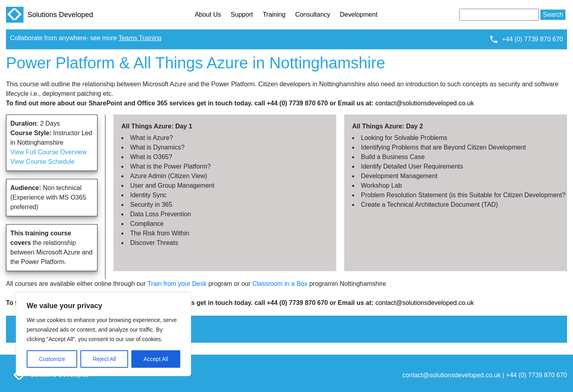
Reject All (104, 359)
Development (359, 15)
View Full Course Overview (49, 152)
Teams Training (140, 38)
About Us (208, 15)
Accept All (156, 359)
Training (274, 15)
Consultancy (313, 15)
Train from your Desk (177, 284)
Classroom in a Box (280, 284)
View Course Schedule (43, 162)
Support (242, 15)
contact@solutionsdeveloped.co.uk (425, 103)
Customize (52, 359)
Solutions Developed (50, 15)
